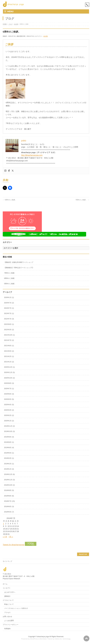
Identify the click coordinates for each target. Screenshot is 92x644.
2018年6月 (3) (9, 507)
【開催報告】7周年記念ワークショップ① (19, 268)
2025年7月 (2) (9, 303)
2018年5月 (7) (9, 512)
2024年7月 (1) (9, 308)
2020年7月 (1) (9, 389)
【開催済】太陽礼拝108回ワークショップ (19, 262)
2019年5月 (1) (9, 453)
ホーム (5, 584)
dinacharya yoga (43, 637)
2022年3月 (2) (9, 330)
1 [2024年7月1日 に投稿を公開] (4, 524)
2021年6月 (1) (9, 346)
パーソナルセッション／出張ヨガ (16, 608)
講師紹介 (7, 596)
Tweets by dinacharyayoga (14, 545)
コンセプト (7, 588)
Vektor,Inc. (59, 639)
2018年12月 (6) (9, 474)
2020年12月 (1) (9, 367)
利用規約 (7, 629)
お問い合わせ (7, 617)
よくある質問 (9, 621)
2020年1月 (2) (9, 421)
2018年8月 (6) (9, 496)
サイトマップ (7, 561)
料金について (9, 604)
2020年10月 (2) (9, 378)
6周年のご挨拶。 (10, 278)
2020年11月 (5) (9, 372)
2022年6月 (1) (9, 324)
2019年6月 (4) (9, 448)
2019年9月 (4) (9, 437)
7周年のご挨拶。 (82, 200)
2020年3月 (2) (9, 410)
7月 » (11, 537)
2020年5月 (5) (9, 399)
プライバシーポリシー (11, 625)
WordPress (34, 639)
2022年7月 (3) (9, 319)
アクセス (7, 612)
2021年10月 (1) (9, 335)
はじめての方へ (10, 592)
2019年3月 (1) (9, 458)
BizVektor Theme (46, 639)
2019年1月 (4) (9, 469)
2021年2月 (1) (9, 356)
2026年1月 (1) (9, 297)
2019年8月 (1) (9, 442)
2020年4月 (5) (9, 405)
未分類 (46, 36)
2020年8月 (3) (9, 383)
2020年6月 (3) (9, 394)
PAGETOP (83, 554)
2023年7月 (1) (9, 313)
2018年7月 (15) (9, 501)
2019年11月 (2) (9, 426)
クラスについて (8, 600)
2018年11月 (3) (9, 480)
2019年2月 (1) (9, 464)
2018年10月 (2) (9, 485)
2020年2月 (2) (9, 415)
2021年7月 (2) (9, 340)
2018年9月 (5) (9, 490)
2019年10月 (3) (9, 431)
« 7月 (5, 537)
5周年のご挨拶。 (10, 200)
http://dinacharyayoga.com (32, 155)
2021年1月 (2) (9, 362)
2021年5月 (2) (9, 351)
